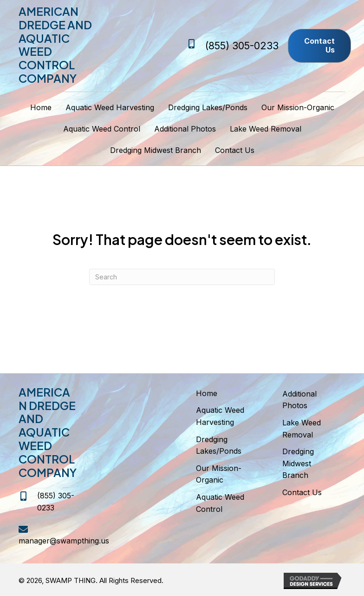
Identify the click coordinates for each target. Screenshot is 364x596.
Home (207, 393)
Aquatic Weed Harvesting (220, 416)
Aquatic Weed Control (220, 503)
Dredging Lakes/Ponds (219, 445)
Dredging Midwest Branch (298, 463)
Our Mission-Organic (219, 474)
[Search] (182, 277)
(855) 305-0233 (242, 46)
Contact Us (302, 492)
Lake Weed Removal (302, 429)
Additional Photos (299, 400)
